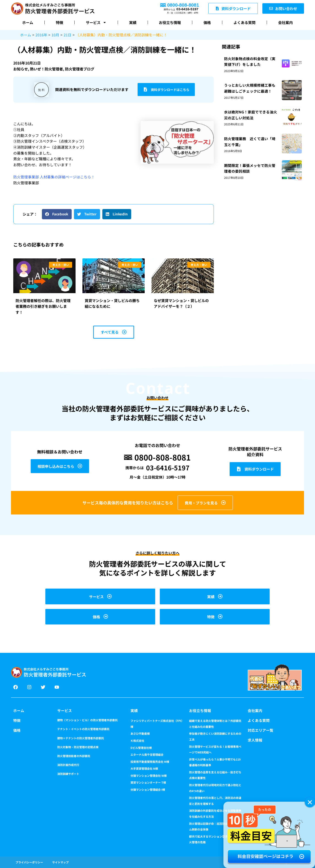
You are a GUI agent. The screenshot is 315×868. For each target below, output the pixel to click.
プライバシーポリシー (29, 862)
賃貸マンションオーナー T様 (148, 782)
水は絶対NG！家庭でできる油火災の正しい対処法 (251, 115)
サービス (96, 22)
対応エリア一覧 (261, 730)
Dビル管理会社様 (141, 748)
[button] (57, 214)
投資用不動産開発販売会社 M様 (150, 762)
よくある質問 (244, 22)
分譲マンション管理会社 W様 (149, 776)
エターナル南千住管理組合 (147, 754)
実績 (133, 22)
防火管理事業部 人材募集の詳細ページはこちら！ (54, 177)
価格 (207, 22)
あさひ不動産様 (140, 733)
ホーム (28, 22)
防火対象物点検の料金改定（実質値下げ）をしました (250, 61)
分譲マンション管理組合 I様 (148, 789)
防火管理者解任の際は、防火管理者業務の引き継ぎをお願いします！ (43, 306)
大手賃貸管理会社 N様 (144, 768)
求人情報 (255, 740)
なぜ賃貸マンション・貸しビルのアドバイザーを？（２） (181, 303)
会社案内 (285, 22)
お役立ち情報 (170, 22)
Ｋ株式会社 (137, 741)
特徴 (60, 22)
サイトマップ (60, 862)
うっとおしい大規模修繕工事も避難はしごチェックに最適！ (250, 88)
